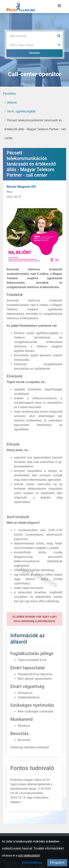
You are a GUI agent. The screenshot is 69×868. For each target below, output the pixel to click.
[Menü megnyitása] (59, 6)
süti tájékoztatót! (29, 855)
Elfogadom (57, 863)
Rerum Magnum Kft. (22, 187)
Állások (12, 103)
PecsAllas (9, 94)
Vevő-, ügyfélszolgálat (21, 111)
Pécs (10, 192)
